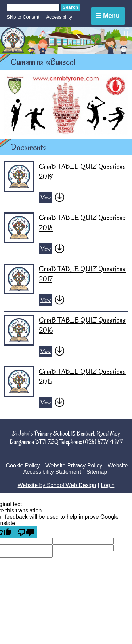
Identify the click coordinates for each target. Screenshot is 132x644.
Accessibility (59, 17)
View (46, 198)
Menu (108, 16)
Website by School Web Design (57, 485)
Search (70, 7)
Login (108, 485)
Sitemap (97, 472)
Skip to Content (23, 17)
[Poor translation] (26, 532)
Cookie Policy (23, 466)
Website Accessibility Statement (76, 469)
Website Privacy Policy (74, 466)
